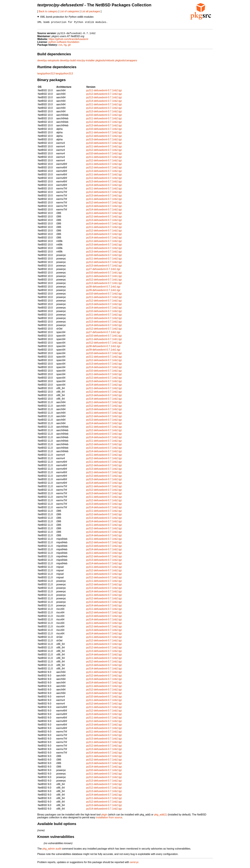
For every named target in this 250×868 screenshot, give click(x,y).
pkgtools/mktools (105, 62)
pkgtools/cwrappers (126, 62)
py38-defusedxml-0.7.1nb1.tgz (103, 288)
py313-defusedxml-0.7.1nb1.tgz (104, 285)
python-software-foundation (64, 44)
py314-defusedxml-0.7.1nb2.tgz (104, 103)
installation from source (109, 819)
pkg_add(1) (161, 816)
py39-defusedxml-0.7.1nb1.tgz (103, 292)
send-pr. (135, 864)
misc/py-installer (86, 62)
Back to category (48, 11)
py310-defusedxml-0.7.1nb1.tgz (104, 274)
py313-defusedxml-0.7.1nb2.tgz (104, 99)
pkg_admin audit (52, 850)
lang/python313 (46, 75)
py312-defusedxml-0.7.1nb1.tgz (104, 281)
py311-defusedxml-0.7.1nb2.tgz (104, 92)
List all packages (91, 11)
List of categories (69, 11)
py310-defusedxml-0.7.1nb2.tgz (104, 117)
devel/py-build (68, 62)
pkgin (104, 816)
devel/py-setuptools (48, 62)
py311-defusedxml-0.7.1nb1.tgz (104, 278)
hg (65, 47)
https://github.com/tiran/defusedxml (68, 41)
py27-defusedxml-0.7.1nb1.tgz (103, 271)
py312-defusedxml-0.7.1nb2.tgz (104, 96)
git (69, 47)
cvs (60, 47)
